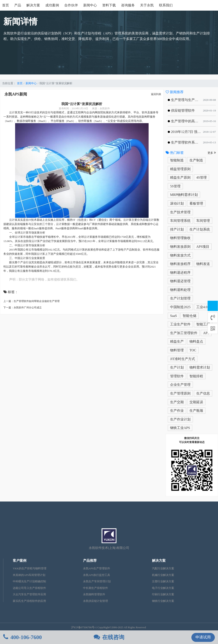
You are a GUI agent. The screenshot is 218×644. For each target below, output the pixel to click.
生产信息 (203, 393)
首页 (6, 5)
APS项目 (203, 247)
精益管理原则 (180, 169)
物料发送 (203, 264)
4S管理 (202, 177)
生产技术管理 (180, 212)
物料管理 (177, 350)
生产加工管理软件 (184, 333)
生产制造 (196, 160)
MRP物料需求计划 (184, 195)
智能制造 (177, 160)
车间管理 (203, 221)
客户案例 (20, 561)
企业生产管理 (180, 385)
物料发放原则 (180, 247)
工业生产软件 (180, 324)
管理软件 (177, 376)
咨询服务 (128, 5)
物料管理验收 (180, 238)
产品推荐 (90, 561)
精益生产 (177, 341)
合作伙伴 (71, 5)
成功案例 (52, 5)
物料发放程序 (180, 264)
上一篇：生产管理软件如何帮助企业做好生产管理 (32, 301)
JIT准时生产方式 (183, 359)
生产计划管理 (180, 298)
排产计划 (177, 229)
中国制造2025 (180, 307)
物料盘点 (196, 341)
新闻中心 (90, 5)
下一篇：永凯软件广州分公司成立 (23, 308)
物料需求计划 (200, 367)
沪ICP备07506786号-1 (84, 627)
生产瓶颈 (196, 411)
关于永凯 (147, 5)
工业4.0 (202, 307)
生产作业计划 (180, 419)
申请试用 (203, 637)
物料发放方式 (180, 255)
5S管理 (175, 186)
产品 (18, 5)
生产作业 (177, 411)
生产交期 (177, 402)
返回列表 (156, 94)
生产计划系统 (200, 229)
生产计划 (177, 367)
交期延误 (196, 402)
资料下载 (109, 5)
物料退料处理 (180, 290)
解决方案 (33, 5)
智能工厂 (203, 324)
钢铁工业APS (180, 428)
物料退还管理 (180, 281)
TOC (193, 350)
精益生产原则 (180, 177)
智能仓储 (189, 316)
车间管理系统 (180, 221)
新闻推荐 (175, 92)
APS (206, 333)
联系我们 (166, 5)
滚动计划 (177, 203)
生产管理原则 (180, 393)
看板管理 (196, 203)
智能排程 (196, 376)
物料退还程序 (180, 273)
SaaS (174, 316)
